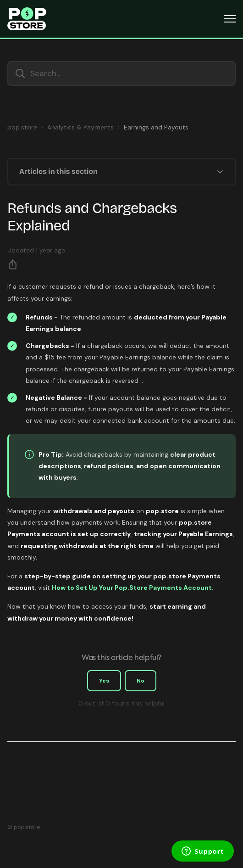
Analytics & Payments (80, 127)
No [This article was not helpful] (141, 681)
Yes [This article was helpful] (104, 681)
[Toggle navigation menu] (230, 19)
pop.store (22, 127)
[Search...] (121, 73)
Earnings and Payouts (156, 127)
